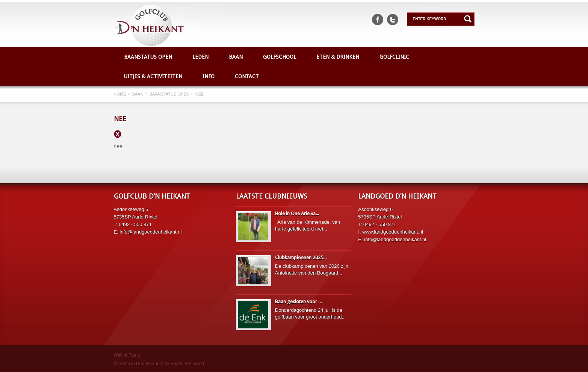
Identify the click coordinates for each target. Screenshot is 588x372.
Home (120, 94)
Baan (236, 57)
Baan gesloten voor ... (298, 301)
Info (209, 76)
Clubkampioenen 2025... (301, 257)
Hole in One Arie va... (297, 213)
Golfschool (280, 57)
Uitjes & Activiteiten (153, 76)
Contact (247, 76)
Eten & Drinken (338, 57)
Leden (200, 57)
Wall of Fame (127, 355)
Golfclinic (394, 57)
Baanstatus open (148, 57)
